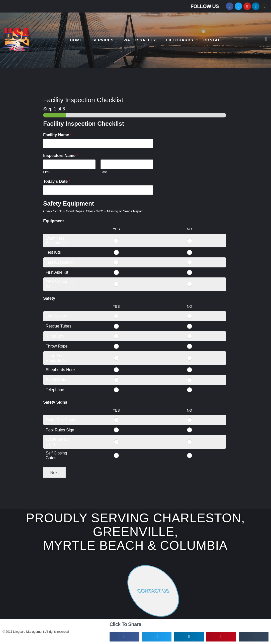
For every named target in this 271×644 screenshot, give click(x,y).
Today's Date (57, 181)
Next (54, 472)
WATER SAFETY (140, 40)
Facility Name (57, 135)
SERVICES (103, 40)
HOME (76, 40)
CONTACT (213, 40)
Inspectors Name (61, 156)
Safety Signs (55, 402)
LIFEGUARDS (180, 40)
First (46, 172)
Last (104, 172)
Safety (49, 298)
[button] (266, 39)
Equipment (54, 221)
